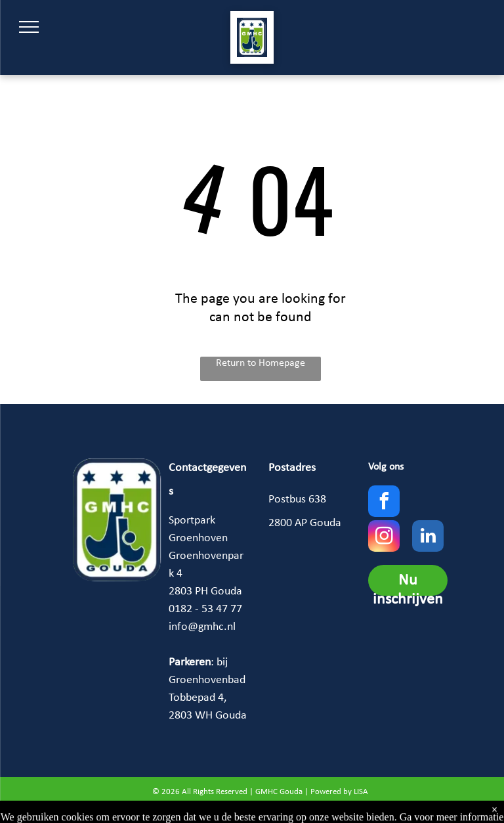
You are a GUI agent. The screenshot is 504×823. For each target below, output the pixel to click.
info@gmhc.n (201, 627)
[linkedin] (428, 538)
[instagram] (384, 538)
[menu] (29, 27)
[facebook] (384, 503)
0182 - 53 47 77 (205, 609)
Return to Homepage (261, 363)
